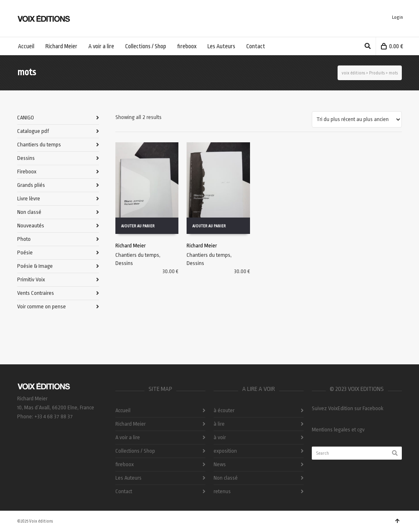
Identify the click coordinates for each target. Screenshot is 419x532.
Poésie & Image (35, 266)
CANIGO (26, 118)
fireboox (125, 464)
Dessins (124, 263)
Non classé (29, 212)
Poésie (25, 253)
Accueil (123, 410)
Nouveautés (31, 226)
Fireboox (27, 172)
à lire (219, 424)
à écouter (224, 410)
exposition (225, 451)
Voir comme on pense (42, 306)
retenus (222, 491)
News (220, 464)
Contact (124, 491)
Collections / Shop (135, 451)
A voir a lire (128, 437)
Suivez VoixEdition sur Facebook (348, 408)
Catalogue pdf (33, 131)
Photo (24, 239)
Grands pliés (31, 185)
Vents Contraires (36, 293)
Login (398, 17)
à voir (220, 437)
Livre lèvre (29, 199)
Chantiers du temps (137, 255)
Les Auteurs (128, 478)
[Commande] (357, 119)
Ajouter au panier (138, 226)
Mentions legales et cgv (338, 430)
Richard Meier (131, 246)
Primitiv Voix (31, 279)
